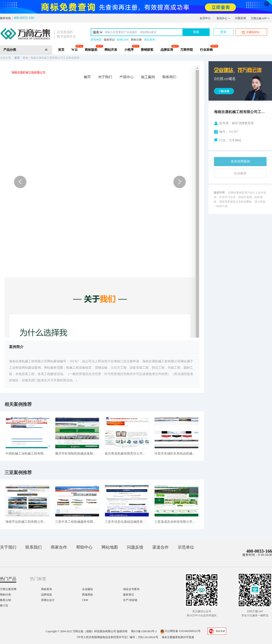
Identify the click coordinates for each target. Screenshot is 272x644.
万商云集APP (260, 18)
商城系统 (87, 595)
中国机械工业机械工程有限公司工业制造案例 (28, 454)
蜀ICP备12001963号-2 (144, 631)
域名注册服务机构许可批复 (178, 637)
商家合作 (59, 547)
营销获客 (147, 50)
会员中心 (205, 18)
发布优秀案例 (240, 161)
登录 (223, 32)
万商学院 (187, 50)
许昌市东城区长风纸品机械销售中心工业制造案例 (176, 454)
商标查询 (46, 589)
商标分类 (5, 595)
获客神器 (96, 40)
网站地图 (110, 547)
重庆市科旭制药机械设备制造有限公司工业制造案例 (77, 454)
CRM (85, 600)
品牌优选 (46, 595)
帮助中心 (84, 547)
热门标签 (38, 579)
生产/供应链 (130, 600)
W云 (75, 50)
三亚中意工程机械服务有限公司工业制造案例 (77, 522)
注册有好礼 (251, 32)
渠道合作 (160, 547)
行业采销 (206, 50)
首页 (61, 50)
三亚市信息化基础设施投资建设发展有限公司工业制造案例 (127, 522)
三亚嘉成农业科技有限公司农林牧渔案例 (176, 522)
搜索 (196, 32)
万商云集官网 (8, 589)
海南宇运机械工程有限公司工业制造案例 (28, 522)
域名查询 (149, 40)
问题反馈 (240, 18)
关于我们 (8, 547)
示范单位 (186, 547)
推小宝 (4, 605)
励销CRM (123, 40)
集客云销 (5, 600)
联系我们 (34, 547)
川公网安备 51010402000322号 (180, 631)
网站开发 (111, 50)
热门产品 (8, 579)
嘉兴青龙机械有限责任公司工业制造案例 (127, 454)
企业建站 (87, 589)
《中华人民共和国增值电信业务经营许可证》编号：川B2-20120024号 (117, 637)
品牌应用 (167, 50)
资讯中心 (223, 18)
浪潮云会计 (48, 600)
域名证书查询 (131, 589)
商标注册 (136, 40)
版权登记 (109, 40)
